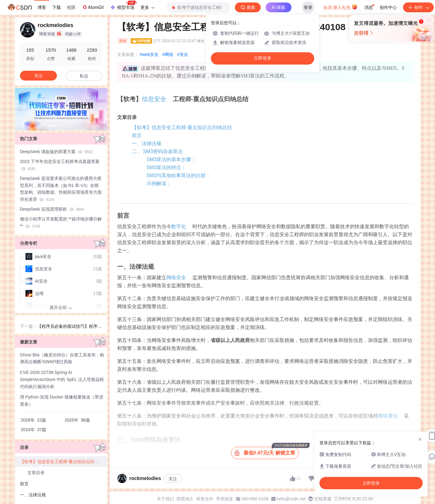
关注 (173, 479)
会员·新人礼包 (340, 7)
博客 (42, 7)
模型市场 (123, 6)
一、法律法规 (147, 143)
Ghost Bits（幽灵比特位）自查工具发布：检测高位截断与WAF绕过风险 (62, 358)
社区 (71, 7)
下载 (57, 7)
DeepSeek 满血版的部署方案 (56, 152)
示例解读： (159, 183)
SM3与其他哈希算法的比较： (179, 175)
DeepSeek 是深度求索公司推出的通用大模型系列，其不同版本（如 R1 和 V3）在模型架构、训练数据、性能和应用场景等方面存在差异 (61, 189)
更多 (147, 7)
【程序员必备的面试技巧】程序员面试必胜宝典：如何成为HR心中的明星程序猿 (69, 327)
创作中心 (388, 7)
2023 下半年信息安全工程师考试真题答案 (60, 165)
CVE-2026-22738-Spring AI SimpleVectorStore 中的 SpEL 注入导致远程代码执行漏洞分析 (62, 379)
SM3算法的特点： (166, 167)
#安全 (183, 54)
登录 (308, 7)
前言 (137, 135)
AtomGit (93, 7)
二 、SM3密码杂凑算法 (157, 151)
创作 (418, 7)
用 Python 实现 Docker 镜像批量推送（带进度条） (62, 401)
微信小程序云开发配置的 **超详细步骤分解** (61, 222)
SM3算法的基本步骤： (171, 159)
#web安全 (149, 54)
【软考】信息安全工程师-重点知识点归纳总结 (182, 127)
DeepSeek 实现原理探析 (52, 209)
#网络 (168, 54)
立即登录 (263, 58)
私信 (84, 76)
